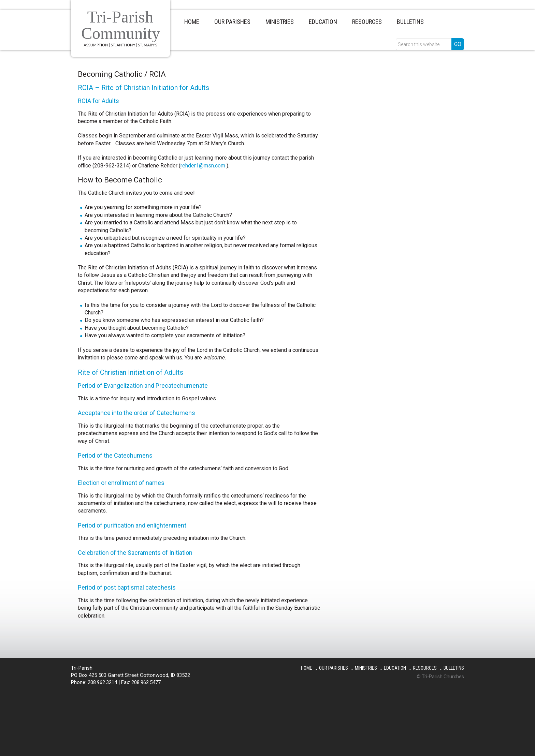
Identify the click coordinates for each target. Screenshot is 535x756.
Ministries (366, 668)
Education (395, 668)
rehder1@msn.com (203, 166)
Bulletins (454, 668)
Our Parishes (334, 668)
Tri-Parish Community (121, 25)
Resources (425, 668)
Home (307, 668)
